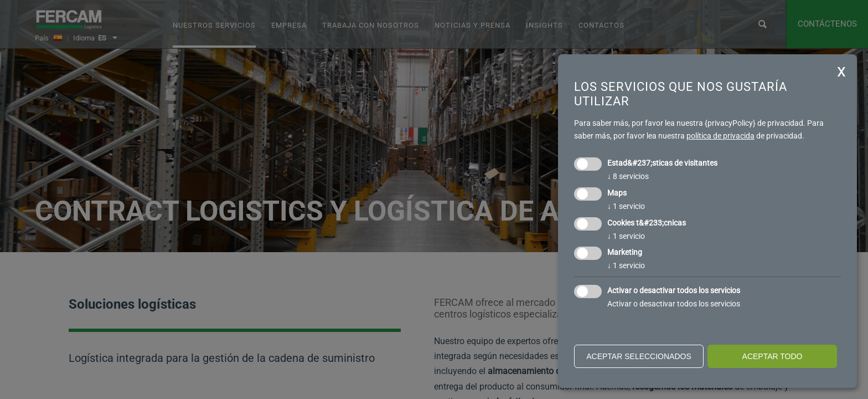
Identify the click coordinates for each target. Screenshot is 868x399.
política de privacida (720, 136)
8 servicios (628, 176)
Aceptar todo (773, 356)
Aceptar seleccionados (639, 356)
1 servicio (626, 206)
